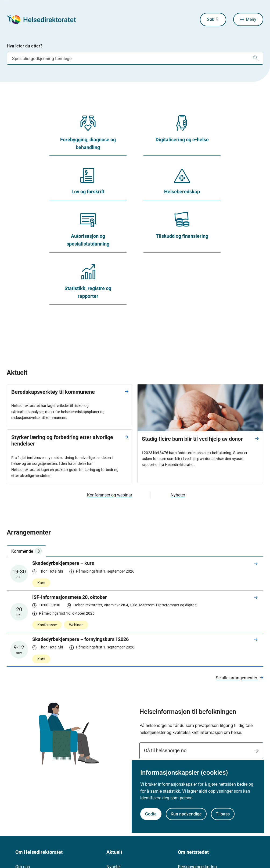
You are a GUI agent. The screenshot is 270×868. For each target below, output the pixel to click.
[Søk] (256, 58)
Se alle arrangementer (237, 678)
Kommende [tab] (26, 551)
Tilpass (223, 814)
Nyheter (178, 495)
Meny (251, 19)
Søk (210, 19)
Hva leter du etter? (25, 46)
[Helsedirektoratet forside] (45, 20)
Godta (151, 814)
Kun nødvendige (186, 814)
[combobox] (135, 58)
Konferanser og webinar (110, 495)
